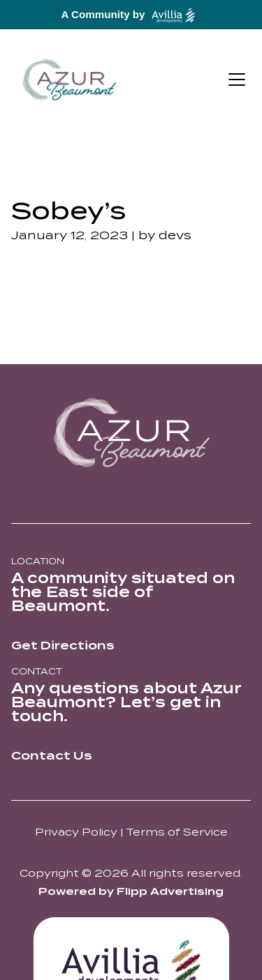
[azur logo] (131, 432)
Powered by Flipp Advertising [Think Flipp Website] (131, 891)
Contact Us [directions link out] (52, 756)
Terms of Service (177, 832)
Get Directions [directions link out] (63, 646)
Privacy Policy (76, 832)
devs (175, 235)
